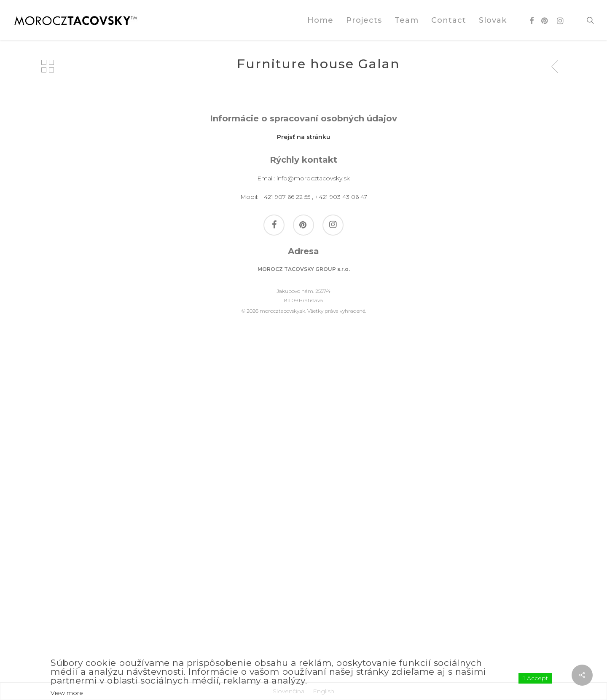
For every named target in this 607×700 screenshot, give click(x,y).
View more (67, 693)
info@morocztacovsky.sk (313, 515)
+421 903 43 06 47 (341, 534)
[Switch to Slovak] (493, 20)
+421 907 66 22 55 (285, 534)
